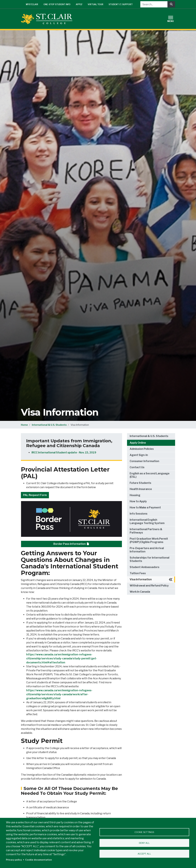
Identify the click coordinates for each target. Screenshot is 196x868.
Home (24, 425)
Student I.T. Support (121, 4)
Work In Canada (140, 592)
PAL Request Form (35, 495)
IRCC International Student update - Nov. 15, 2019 (64, 453)
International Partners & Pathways (146, 531)
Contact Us (137, 467)
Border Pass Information (71, 544)
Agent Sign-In (139, 455)
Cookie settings (144, 832)
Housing (135, 495)
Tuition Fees (138, 573)
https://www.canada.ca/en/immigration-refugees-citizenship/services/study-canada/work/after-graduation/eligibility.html (59, 694)
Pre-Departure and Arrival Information (147, 550)
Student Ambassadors (145, 567)
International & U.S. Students (49, 425)
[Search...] (154, 4)
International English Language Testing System (147, 521)
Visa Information (141, 579)
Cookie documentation (39, 860)
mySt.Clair (32, 4)
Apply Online (138, 443)
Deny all (144, 843)
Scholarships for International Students (149, 559)
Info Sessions (139, 514)
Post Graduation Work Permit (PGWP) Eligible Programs (149, 540)
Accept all (144, 854)
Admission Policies (142, 449)
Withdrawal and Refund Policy (149, 586)
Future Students (140, 483)
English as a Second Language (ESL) (150, 475)
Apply (79, 4)
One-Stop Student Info (57, 4)
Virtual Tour (96, 4)
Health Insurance (141, 489)
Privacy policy (14, 860)
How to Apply (138, 501)
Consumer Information (144, 461)
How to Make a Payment (145, 507)
